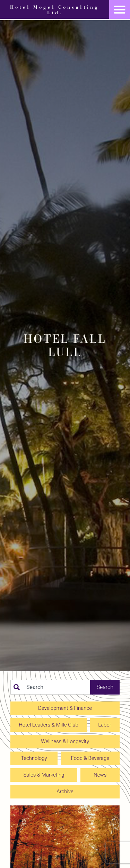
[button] (120, 9)
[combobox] (50, 687)
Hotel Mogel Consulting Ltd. (55, 10)
